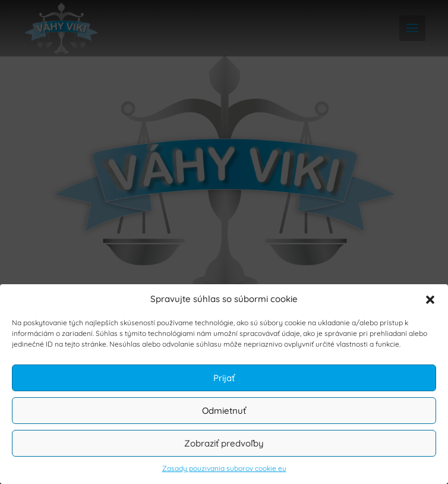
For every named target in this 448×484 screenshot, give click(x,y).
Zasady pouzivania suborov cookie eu (224, 468)
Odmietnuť (224, 411)
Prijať (224, 378)
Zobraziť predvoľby (224, 443)
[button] (430, 300)
